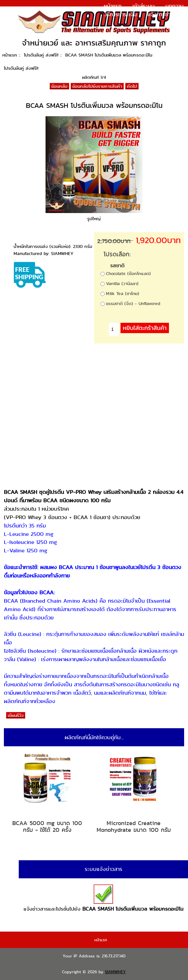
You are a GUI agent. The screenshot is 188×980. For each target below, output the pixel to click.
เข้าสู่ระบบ (144, 6)
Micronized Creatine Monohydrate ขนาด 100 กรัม (134, 827)
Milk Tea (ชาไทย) (123, 293)
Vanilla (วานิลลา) (122, 283)
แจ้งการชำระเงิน (165, 14)
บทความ (174, 6)
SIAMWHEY (115, 972)
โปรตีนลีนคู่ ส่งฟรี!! (41, 55)
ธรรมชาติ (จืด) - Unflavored (133, 303)
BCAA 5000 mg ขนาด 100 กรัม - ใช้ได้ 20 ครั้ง (47, 827)
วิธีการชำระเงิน (120, 14)
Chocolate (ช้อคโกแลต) (128, 273)
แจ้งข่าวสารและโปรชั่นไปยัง (104, 899)
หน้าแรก (113, 6)
